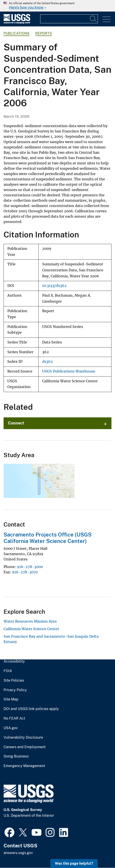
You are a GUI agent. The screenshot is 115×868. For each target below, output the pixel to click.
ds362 (48, 362)
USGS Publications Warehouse (69, 371)
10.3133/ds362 (54, 286)
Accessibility (14, 661)
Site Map (11, 699)
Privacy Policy (15, 690)
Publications (17, 33)
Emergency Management (24, 766)
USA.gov (11, 728)
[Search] (93, 19)
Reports (44, 33)
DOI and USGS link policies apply (31, 709)
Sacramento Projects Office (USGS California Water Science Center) (48, 538)
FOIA (8, 671)
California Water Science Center (31, 629)
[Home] (17, 23)
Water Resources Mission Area (30, 621)
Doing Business (16, 756)
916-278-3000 (30, 567)
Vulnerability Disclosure (23, 738)
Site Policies (14, 681)
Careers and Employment (25, 747)
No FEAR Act (14, 718)
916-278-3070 (25, 572)
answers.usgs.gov (18, 853)
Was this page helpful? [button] (74, 863)
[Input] (69, 19)
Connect (16, 423)
